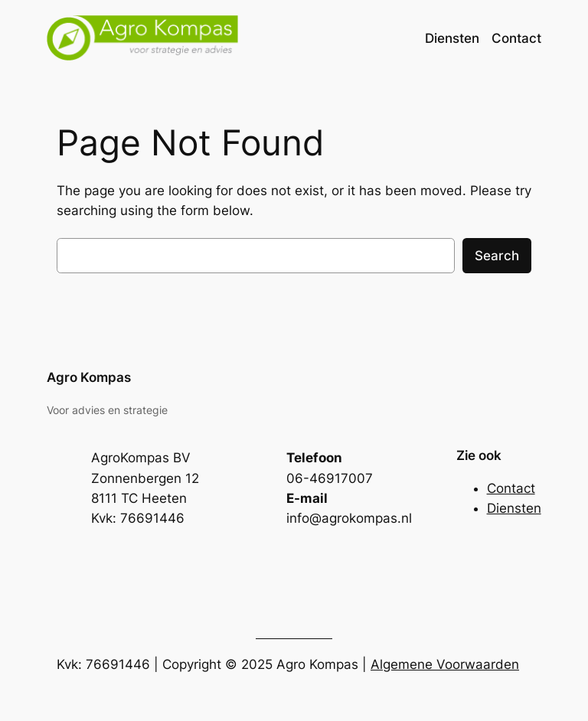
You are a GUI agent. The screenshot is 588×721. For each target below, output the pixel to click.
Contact (511, 488)
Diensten (514, 508)
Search (497, 256)
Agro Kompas (89, 377)
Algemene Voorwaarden (445, 664)
